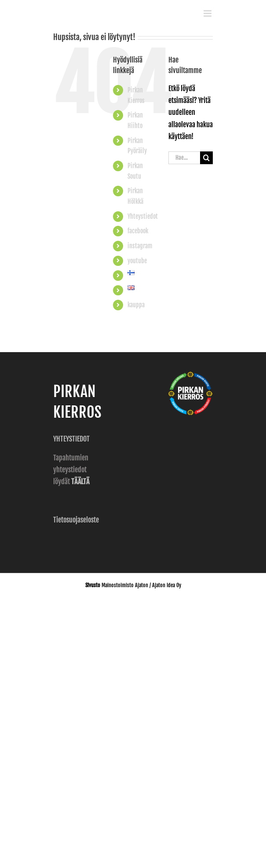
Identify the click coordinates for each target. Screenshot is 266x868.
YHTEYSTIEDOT (72, 439)
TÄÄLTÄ (80, 482)
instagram (140, 246)
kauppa (136, 305)
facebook (138, 231)
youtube (137, 261)
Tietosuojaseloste (76, 520)
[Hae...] (184, 158)
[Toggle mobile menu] (208, 13)
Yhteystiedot (143, 216)
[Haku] (206, 158)
